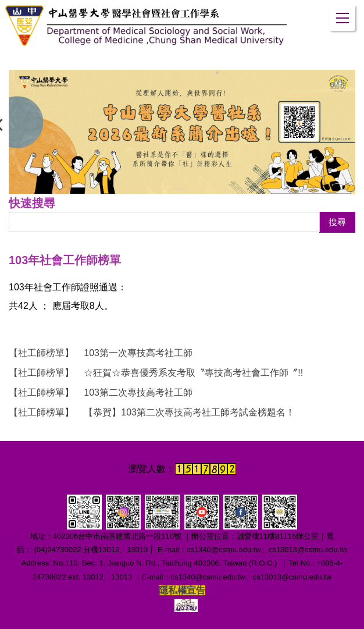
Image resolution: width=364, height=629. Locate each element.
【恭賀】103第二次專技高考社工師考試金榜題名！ (152, 412)
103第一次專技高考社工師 (101, 353)
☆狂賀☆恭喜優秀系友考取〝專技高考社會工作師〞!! (156, 373)
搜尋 (337, 222)
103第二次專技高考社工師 (101, 392)
